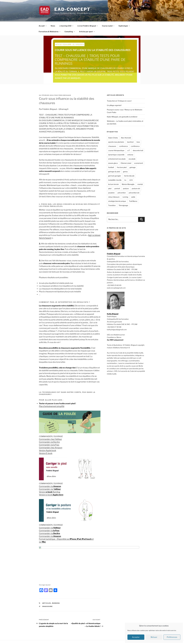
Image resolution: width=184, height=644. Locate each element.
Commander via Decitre (49, 442)
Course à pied (108, 26)
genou (125, 172)
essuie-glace (113, 163)
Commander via (46, 486)
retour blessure (114, 197)
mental (140, 184)
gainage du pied (114, 172)
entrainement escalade (117, 159)
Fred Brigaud (65, 95)
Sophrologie (124, 26)
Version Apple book (48, 450)
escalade (132, 159)
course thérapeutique (116, 150)
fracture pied (122, 167)
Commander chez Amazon (51, 448)
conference (123, 146)
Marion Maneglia (128, 184)
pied (110, 188)
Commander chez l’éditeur (50, 439)
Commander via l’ (50, 489)
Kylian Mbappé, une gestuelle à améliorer (122, 117)
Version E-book (46, 453)
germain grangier (115, 176)
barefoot (130, 142)
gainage (133, 167)
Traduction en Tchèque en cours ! (119, 101)
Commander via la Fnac (49, 445)
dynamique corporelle (116, 155)
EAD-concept (72, 9)
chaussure (47, 592)
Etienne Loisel (126, 163)
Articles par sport (87, 32)
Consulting (70, 32)
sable (133, 197)
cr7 (129, 150)
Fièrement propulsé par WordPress (97, 638)
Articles (47, 589)
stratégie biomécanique (117, 201)
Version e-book (51, 495)
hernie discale (129, 176)
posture (126, 188)
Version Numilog (50, 492)
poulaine (111, 193)
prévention (122, 193)
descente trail (138, 150)
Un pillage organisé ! (114, 105)
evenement (139, 163)
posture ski (136, 188)
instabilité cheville (115, 180)
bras (138, 142)
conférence (135, 146)
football (111, 167)
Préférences (172, 637)
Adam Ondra (113, 138)
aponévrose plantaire (116, 142)
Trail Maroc (133, 201)
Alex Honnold (126, 138)
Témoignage (123, 205)
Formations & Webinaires (50, 32)
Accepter (136, 637)
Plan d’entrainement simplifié (52, 406)
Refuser (154, 637)
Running (56, 589)
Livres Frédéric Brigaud (88, 26)
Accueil (43, 26)
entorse (130, 155)
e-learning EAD (67, 26)
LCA (131, 180)
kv (125, 180)
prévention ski (134, 193)
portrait (117, 188)
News (53, 26)
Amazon (57, 486)
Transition (112, 205)
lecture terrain (113, 184)
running (125, 197)
